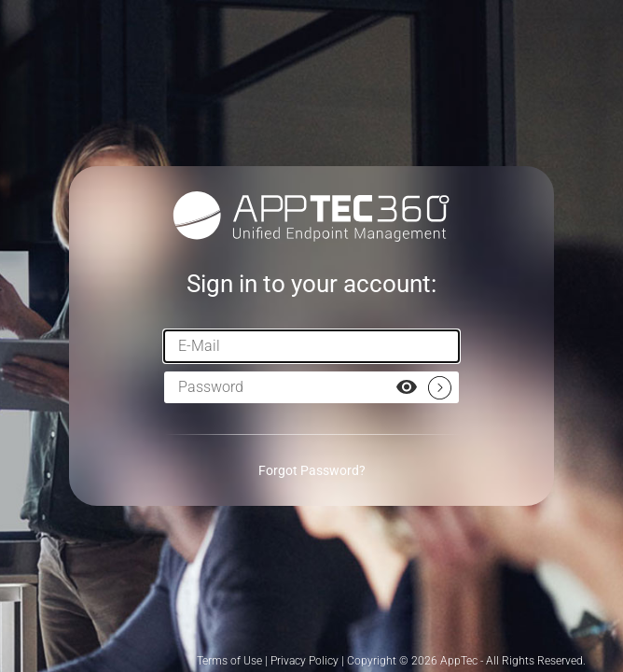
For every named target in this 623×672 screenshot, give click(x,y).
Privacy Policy (305, 661)
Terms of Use (229, 661)
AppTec (459, 661)
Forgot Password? (312, 470)
